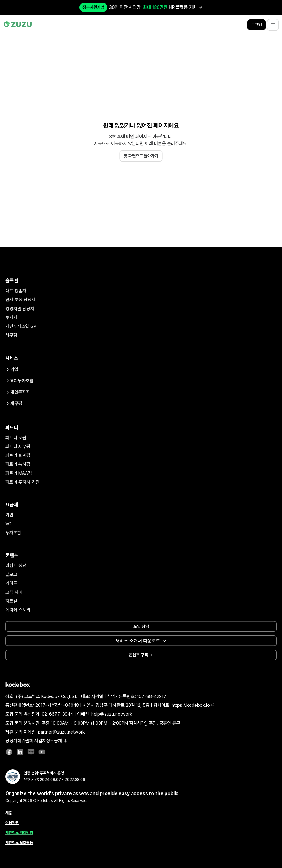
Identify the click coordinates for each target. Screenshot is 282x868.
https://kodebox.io (193, 705)
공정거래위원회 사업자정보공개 (36, 741)
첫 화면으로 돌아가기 (141, 156)
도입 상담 (141, 626)
